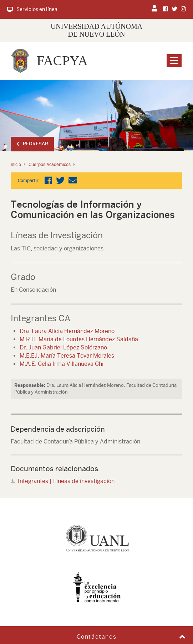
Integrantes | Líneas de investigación (66, 481)
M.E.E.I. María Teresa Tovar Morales (67, 356)
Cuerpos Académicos (50, 165)
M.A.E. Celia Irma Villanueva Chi (62, 364)
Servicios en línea (32, 9)
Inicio (16, 165)
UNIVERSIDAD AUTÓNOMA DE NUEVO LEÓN (96, 30)
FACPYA (62, 61)
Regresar (32, 144)
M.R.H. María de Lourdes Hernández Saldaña (79, 339)
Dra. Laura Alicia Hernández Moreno (67, 331)
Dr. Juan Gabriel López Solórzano (63, 347)
